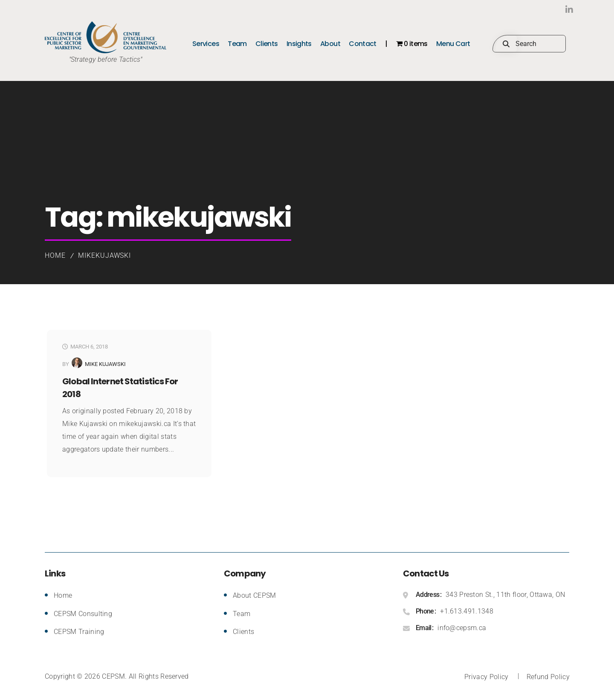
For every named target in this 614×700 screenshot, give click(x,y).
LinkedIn (551, 10)
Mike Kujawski (105, 364)
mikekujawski (105, 255)
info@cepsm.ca (462, 628)
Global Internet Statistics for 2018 (120, 388)
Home (55, 255)
